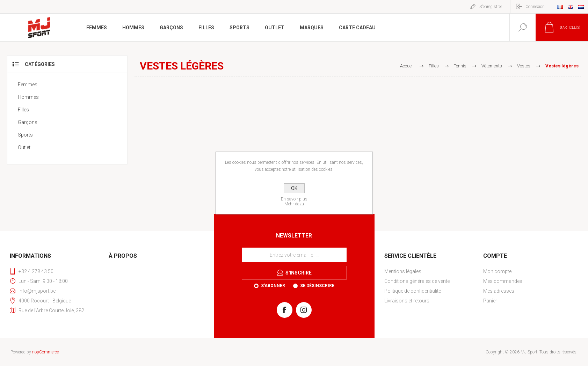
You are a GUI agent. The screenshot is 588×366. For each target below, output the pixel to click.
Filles (23, 110)
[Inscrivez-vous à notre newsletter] (294, 255)
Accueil (407, 66)
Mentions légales (403, 271)
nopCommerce (45, 352)
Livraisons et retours (407, 301)
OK (294, 188)
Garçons (28, 122)
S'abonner (273, 286)
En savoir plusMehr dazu (294, 202)
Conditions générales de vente (417, 281)
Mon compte (497, 271)
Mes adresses (499, 291)
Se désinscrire (317, 286)
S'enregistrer (491, 7)
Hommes (28, 97)
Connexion (535, 7)
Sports (25, 135)
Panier (490, 301)
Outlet (24, 147)
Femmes (28, 85)
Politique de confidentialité (413, 291)
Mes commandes (503, 281)
